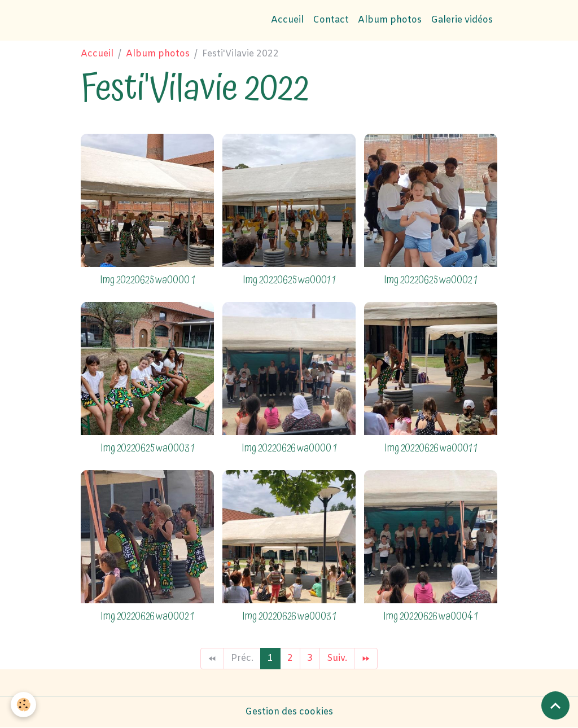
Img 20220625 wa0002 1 (430, 280)
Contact (331, 20)
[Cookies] (24, 705)
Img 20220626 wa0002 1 (147, 617)
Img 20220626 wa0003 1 (289, 617)
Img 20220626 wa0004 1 (430, 617)
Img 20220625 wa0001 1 (289, 280)
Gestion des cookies (289, 712)
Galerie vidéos (462, 20)
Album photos (390, 20)
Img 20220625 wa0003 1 (147, 448)
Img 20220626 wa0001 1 (431, 448)
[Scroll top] (555, 705)
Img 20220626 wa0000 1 (289, 448)
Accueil (287, 20)
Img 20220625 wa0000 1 (147, 280)
